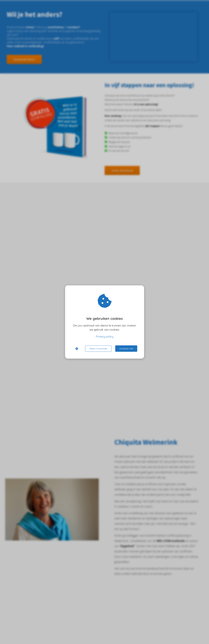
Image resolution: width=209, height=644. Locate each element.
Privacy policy (105, 336)
